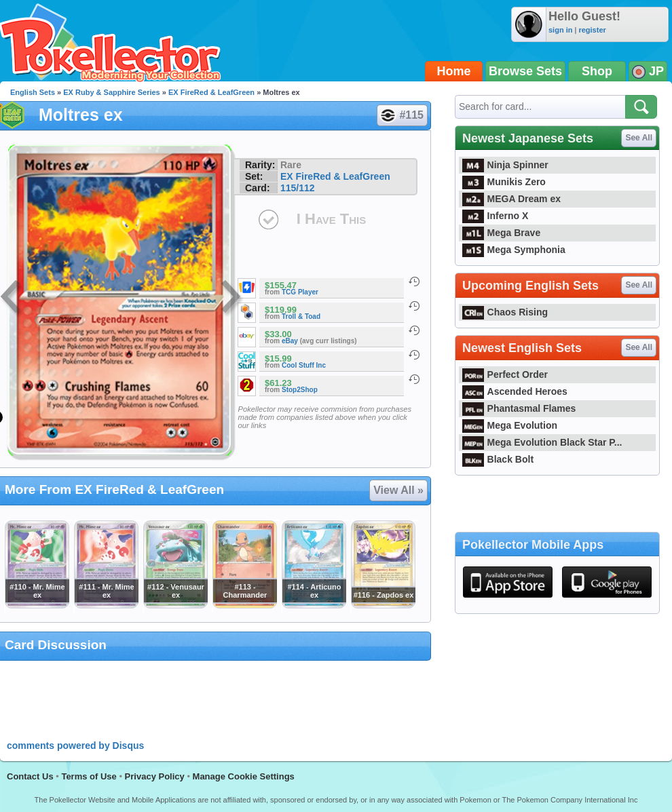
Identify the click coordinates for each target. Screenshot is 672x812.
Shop (597, 71)
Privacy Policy (155, 776)
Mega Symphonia (514, 250)
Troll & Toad (301, 316)
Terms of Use (89, 776)
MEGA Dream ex (511, 199)
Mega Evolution (510, 425)
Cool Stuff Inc (304, 365)
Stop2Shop (300, 390)
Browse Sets (525, 71)
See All (639, 138)
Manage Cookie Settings (244, 776)
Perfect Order (505, 374)
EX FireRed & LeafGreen (211, 92)
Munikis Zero (504, 182)
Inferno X (495, 216)
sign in (560, 30)
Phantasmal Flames (519, 408)
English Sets (33, 92)
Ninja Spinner (505, 165)
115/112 (298, 188)
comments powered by (75, 746)
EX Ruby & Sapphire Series (111, 92)
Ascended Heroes (515, 391)
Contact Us (30, 776)
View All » (398, 490)
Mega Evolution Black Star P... (542, 442)
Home (454, 71)
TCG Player (300, 292)
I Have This (331, 219)
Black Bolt (498, 459)
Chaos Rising (505, 312)
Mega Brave (501, 233)
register (592, 30)
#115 (402, 115)
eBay (290, 341)
